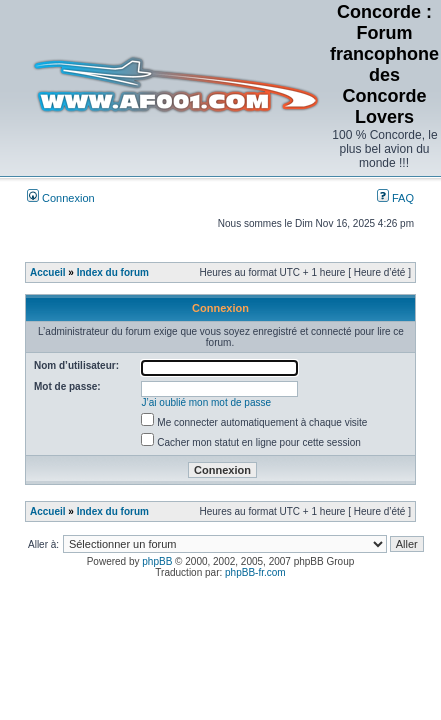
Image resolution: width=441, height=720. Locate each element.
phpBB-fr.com (255, 572)
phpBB (157, 561)
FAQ (395, 198)
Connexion (61, 198)
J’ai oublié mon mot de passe (207, 402)
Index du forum (113, 272)
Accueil (48, 272)
